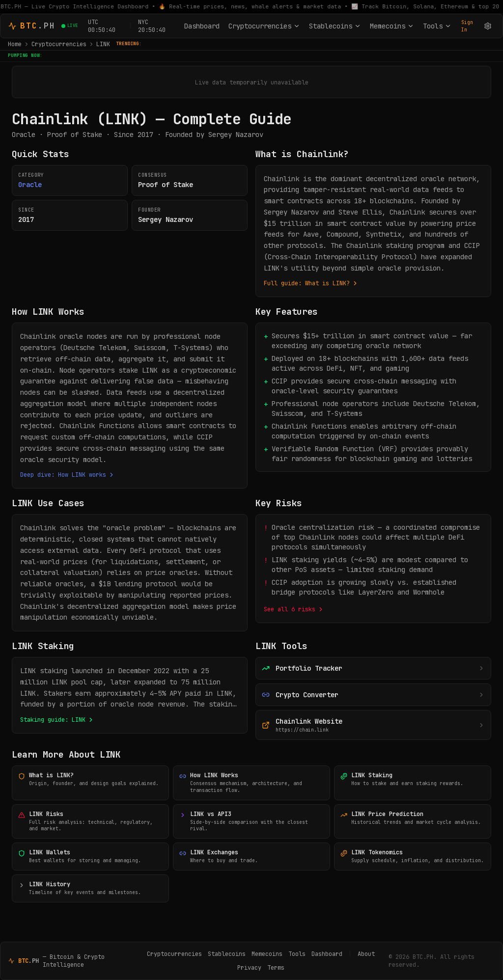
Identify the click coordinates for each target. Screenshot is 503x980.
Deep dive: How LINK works (68, 475)
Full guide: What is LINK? (311, 283)
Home (15, 44)
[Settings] (488, 26)
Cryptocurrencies (264, 26)
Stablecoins (335, 26)
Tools (437, 26)
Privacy (249, 968)
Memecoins (392, 26)
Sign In (467, 26)
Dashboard (202, 26)
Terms (276, 968)
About (366, 954)
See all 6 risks (294, 609)
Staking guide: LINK (57, 720)
